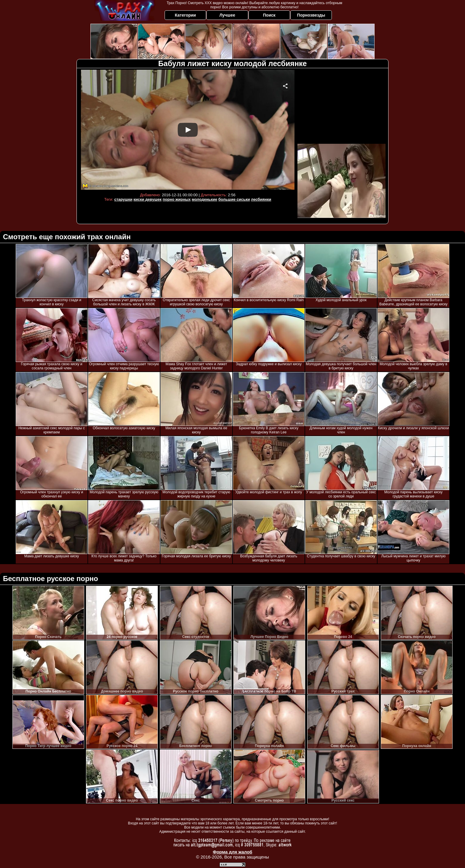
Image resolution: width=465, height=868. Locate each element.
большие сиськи (234, 199)
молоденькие (205, 199)
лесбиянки (261, 199)
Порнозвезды (311, 15)
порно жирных (176, 199)
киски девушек (148, 199)
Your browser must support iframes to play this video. (188, 130)
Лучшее (227, 15)
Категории (185, 15)
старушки (123, 199)
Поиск (269, 15)
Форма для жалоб (232, 852)
